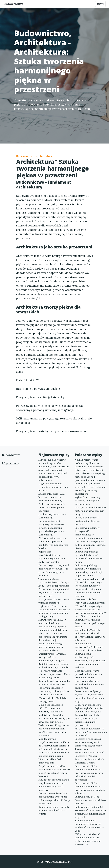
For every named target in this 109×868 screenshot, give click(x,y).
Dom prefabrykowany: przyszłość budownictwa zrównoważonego (88, 674)
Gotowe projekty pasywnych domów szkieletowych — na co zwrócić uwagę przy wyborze (54, 570)
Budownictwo (13, 4)
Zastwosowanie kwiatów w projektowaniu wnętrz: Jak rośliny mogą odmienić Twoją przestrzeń (54, 798)
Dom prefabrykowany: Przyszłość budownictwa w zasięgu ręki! (89, 684)
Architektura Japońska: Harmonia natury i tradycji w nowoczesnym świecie (54, 718)
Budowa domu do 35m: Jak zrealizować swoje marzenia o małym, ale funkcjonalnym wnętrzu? (90, 812)
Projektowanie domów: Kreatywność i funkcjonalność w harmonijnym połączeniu (88, 533)
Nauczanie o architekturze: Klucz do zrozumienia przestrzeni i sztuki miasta (53, 633)
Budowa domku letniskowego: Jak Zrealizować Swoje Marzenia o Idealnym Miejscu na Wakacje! (90, 661)
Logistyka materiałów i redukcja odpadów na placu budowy (53, 487)
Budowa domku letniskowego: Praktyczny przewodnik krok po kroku (89, 647)
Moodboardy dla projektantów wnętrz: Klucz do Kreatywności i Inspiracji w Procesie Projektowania (54, 744)
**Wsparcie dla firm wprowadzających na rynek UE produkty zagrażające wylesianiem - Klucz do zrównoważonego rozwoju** (91, 606)
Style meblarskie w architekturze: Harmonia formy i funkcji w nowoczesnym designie (52, 655)
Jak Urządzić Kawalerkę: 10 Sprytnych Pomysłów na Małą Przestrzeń (91, 732)
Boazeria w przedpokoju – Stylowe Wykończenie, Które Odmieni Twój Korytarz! (90, 708)
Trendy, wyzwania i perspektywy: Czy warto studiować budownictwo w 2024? (89, 826)
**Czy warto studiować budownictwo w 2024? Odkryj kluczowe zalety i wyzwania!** (88, 839)
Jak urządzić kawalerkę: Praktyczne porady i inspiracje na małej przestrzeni (87, 720)
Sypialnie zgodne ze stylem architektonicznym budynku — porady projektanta (54, 667)
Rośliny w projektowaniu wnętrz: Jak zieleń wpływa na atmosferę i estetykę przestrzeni (90, 489)
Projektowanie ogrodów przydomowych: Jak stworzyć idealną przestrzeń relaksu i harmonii (54, 771)
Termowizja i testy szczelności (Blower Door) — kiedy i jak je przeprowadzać (54, 582)
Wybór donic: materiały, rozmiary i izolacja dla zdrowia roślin (88, 501)
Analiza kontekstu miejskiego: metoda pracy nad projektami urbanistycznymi (91, 477)
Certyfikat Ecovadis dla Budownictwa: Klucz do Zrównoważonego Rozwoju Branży (90, 621)
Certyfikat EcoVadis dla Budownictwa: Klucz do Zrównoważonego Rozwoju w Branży (90, 635)
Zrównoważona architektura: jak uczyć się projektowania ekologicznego (54, 613)
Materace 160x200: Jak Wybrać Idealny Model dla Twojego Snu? (53, 698)
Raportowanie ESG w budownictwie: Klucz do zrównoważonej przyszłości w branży (90, 788)
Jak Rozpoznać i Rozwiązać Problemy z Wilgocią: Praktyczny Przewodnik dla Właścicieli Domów (90, 758)
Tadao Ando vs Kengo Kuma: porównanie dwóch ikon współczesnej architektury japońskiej (54, 730)
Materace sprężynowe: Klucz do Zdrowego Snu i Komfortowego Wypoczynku (54, 678)
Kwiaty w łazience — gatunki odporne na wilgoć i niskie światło (54, 810)
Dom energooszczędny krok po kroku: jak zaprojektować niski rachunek (90, 545)
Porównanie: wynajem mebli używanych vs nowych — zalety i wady (54, 592)
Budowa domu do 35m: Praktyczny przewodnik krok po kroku (90, 800)
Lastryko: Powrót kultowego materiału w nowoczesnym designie (90, 511)
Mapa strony (11, 463)
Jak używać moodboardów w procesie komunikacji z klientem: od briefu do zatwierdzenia (54, 758)
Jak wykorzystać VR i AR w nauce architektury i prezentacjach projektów (52, 623)
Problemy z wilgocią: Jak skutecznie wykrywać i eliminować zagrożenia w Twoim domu (89, 744)
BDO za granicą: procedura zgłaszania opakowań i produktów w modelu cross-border (54, 543)
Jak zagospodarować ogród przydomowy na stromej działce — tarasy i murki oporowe (54, 785)
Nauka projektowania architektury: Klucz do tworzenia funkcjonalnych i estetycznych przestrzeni (89, 465)
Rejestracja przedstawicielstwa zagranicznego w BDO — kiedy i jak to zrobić (52, 557)
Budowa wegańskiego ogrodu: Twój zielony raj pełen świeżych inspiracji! (88, 569)
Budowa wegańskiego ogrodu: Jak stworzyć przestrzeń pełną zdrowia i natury (90, 557)
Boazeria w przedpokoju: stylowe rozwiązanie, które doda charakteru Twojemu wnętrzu (89, 696)
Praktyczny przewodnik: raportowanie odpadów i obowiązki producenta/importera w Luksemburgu (53, 511)
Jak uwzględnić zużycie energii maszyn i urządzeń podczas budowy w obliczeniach (53, 475)
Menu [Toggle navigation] (100, 4)
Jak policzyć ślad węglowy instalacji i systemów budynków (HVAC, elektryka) (54, 463)
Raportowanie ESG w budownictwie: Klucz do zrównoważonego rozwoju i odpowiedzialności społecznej (90, 773)
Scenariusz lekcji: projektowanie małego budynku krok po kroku (51, 644)
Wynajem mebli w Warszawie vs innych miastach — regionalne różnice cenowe (54, 603)
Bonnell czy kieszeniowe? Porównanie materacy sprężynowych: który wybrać (54, 688)
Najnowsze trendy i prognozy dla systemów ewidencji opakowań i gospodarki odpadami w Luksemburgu (52, 528)
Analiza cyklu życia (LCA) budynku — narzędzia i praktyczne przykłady (52, 497)
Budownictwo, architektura (34, 156)
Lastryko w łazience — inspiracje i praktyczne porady (87, 521)
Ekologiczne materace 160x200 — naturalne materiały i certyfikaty (51, 708)
